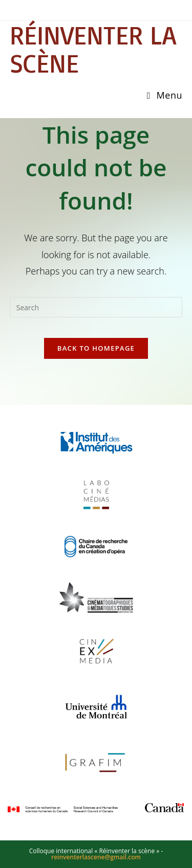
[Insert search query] (96, 307)
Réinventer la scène (93, 49)
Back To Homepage (96, 348)
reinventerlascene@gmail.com (96, 857)
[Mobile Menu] (165, 95)
